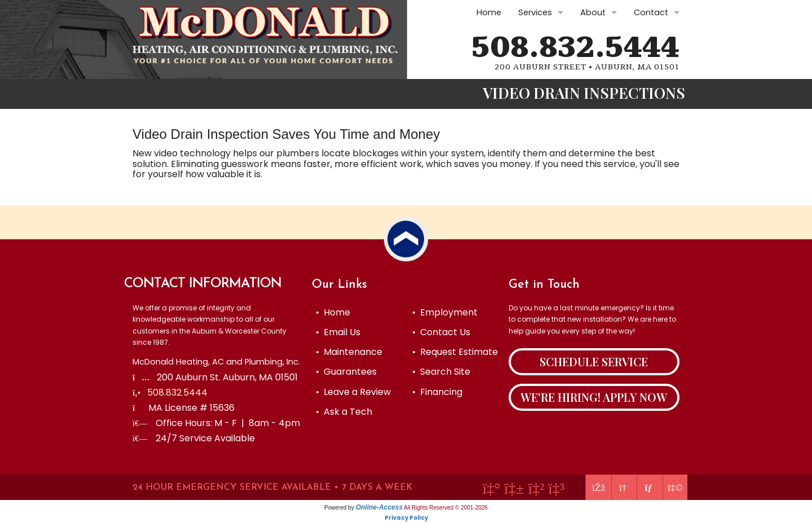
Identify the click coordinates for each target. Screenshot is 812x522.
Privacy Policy (406, 518)
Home (489, 12)
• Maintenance (349, 352)
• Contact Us (441, 332)
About (593, 12)
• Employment (445, 312)
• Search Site (441, 372)
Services (535, 12)
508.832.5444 (575, 47)
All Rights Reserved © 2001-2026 (446, 508)
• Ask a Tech (344, 412)
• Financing (437, 392)
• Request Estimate (455, 352)
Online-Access (379, 507)
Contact (651, 12)
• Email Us (338, 332)
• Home (333, 312)
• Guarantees (346, 372)
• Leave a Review (353, 392)
